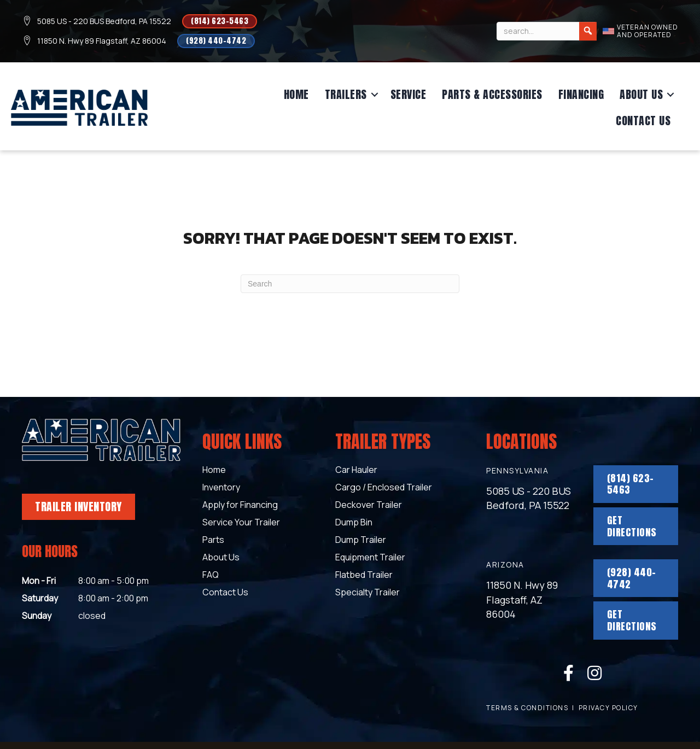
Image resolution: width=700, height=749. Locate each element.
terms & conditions (527, 708)
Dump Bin (354, 523)
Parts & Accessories (492, 94)
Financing (581, 94)
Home (296, 94)
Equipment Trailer (370, 558)
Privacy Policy (608, 708)
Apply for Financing (240, 505)
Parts (213, 540)
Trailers (346, 94)
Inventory (221, 488)
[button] (375, 95)
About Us (641, 94)
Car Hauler (356, 470)
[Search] (588, 31)
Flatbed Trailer (364, 575)
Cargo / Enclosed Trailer (384, 488)
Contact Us (643, 121)
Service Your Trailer (241, 523)
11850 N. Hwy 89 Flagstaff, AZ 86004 (102, 41)
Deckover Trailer (369, 505)
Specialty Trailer (367, 593)
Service (409, 94)
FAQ (211, 575)
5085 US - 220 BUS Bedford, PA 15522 (104, 21)
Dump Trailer (361, 540)
